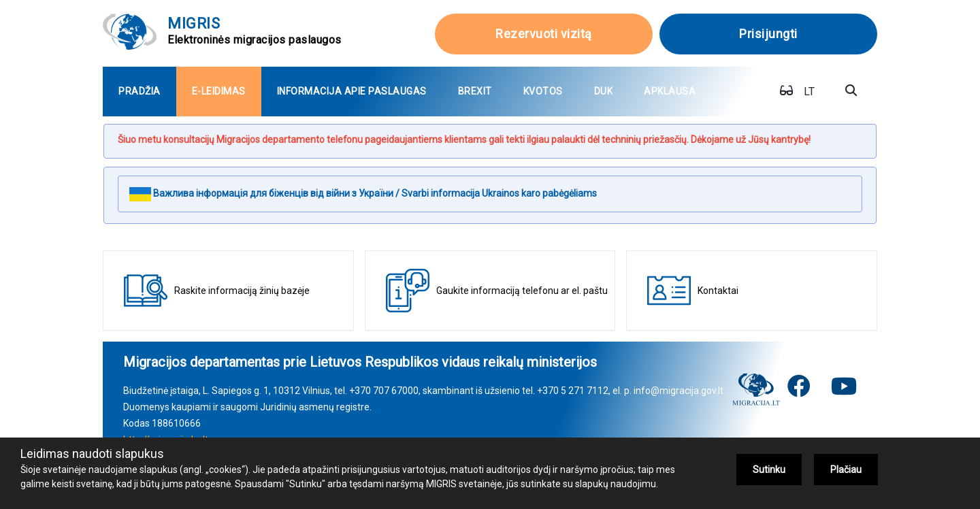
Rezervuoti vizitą (544, 34)
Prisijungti (768, 34)
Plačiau (846, 470)
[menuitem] (140, 92)
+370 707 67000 (384, 391)
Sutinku (769, 470)
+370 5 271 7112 (573, 391)
